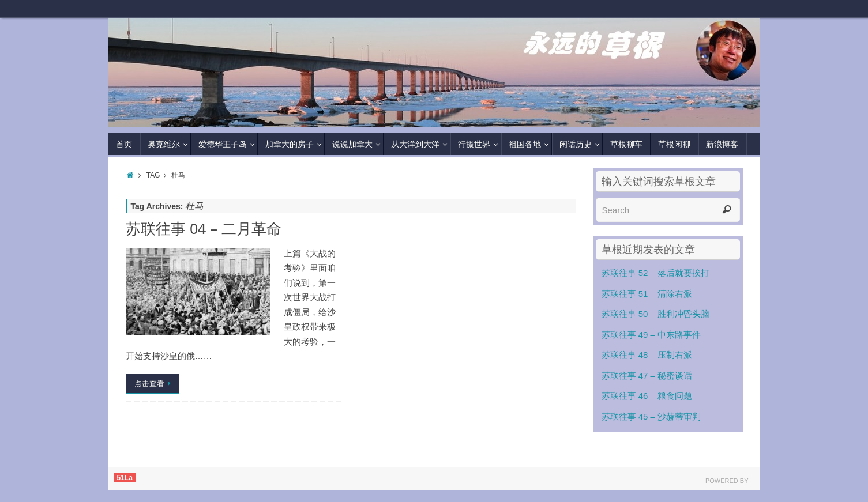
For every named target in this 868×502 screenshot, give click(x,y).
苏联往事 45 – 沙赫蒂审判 (651, 416)
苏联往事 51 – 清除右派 (647, 294)
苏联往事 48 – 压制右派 (647, 355)
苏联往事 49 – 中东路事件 (651, 335)
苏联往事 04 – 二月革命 (204, 229)
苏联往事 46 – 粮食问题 (647, 396)
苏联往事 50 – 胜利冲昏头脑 (656, 314)
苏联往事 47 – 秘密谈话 (647, 375)
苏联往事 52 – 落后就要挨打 (656, 273)
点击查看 (155, 384)
